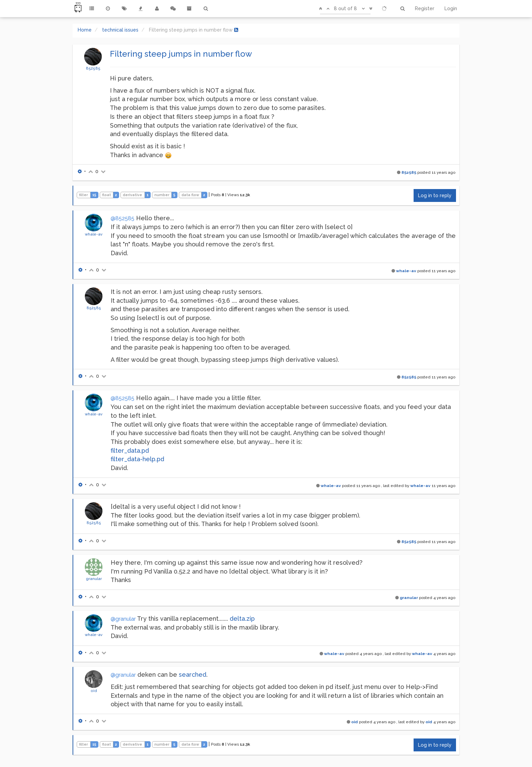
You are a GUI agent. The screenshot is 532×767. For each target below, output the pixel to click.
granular (94, 579)
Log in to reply (435, 195)
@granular (123, 619)
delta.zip (242, 619)
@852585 (122, 218)
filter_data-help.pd (137, 459)
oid (94, 691)
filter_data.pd (130, 451)
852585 (93, 68)
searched (193, 675)
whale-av (94, 234)
